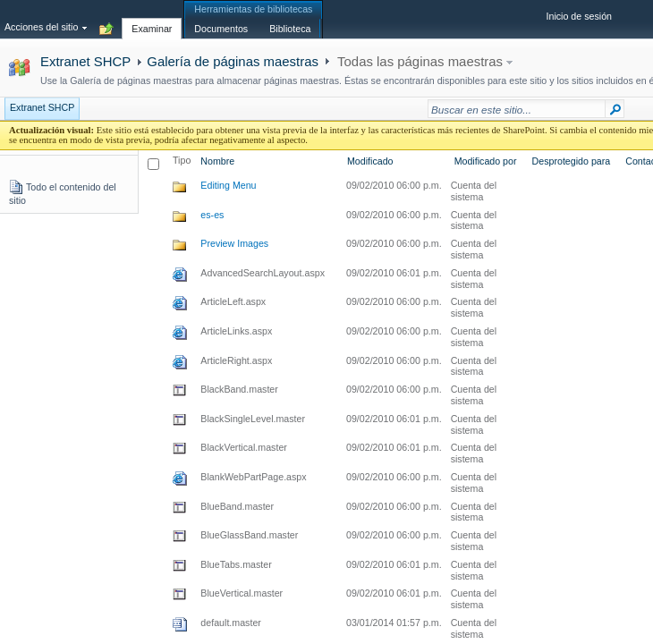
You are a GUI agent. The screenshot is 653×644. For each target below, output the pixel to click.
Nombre (217, 161)
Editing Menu (228, 185)
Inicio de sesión (579, 16)
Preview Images (234, 243)
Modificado (370, 161)
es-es (212, 215)
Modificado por (486, 161)
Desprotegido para (572, 161)
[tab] (152, 19)
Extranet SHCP (85, 61)
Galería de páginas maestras (233, 61)
